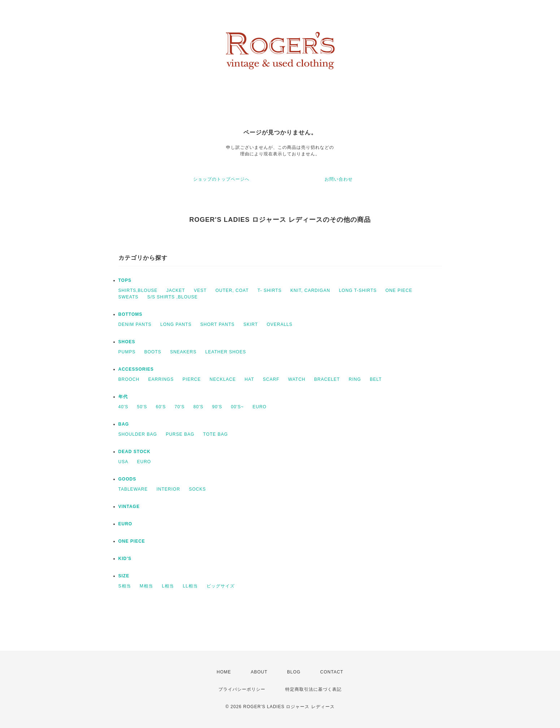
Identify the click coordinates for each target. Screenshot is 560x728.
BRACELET (327, 379)
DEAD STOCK (134, 452)
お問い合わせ (339, 179)
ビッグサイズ (221, 586)
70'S (180, 407)
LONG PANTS (176, 324)
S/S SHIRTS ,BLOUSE (173, 297)
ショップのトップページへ (221, 179)
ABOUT (259, 672)
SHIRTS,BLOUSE (138, 290)
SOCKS (197, 489)
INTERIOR (168, 489)
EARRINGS (161, 379)
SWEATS (129, 297)
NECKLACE (223, 379)
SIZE (124, 576)
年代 (123, 397)
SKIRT (251, 324)
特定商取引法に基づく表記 (313, 689)
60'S (161, 407)
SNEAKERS (183, 352)
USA (123, 462)
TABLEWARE (133, 489)
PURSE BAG (180, 434)
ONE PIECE (399, 290)
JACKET (176, 290)
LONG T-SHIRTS (358, 290)
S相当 (125, 586)
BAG (124, 424)
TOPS (125, 280)
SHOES (127, 342)
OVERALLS (280, 324)
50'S (142, 407)
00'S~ (238, 407)
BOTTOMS (131, 314)
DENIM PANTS (135, 324)
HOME (224, 672)
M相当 (146, 586)
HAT (249, 379)
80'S (199, 407)
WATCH (297, 379)
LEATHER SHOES (226, 352)
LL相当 (190, 586)
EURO (260, 407)
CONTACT (332, 672)
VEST (200, 290)
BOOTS (153, 352)
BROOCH (129, 379)
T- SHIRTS (270, 290)
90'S (217, 407)
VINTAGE (129, 507)
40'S (123, 407)
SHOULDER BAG (138, 434)
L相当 (168, 586)
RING (355, 379)
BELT (376, 379)
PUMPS (127, 352)
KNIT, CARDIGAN (310, 290)
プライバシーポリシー (242, 689)
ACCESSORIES (136, 369)
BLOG (294, 672)
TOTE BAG (216, 434)
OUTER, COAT (232, 290)
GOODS (127, 479)
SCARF (271, 379)
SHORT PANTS (218, 324)
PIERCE (192, 379)
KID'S (125, 559)
